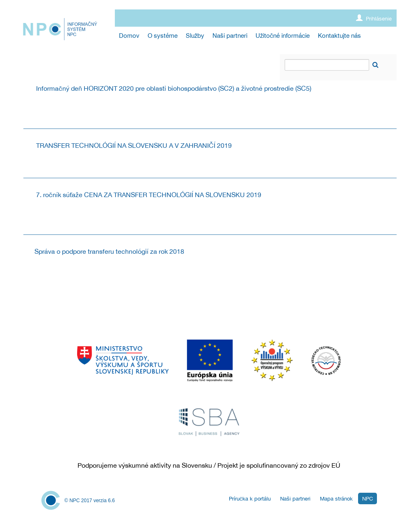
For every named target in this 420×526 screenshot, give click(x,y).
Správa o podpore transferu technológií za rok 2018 (109, 251)
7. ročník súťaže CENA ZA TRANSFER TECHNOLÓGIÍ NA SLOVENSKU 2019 (149, 195)
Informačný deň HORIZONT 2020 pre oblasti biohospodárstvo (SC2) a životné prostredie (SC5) (174, 88)
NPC (367, 499)
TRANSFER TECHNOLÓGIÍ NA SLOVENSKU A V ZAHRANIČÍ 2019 (134, 145)
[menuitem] (129, 36)
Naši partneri (295, 499)
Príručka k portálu (250, 499)
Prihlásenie (374, 18)
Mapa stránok (336, 499)
